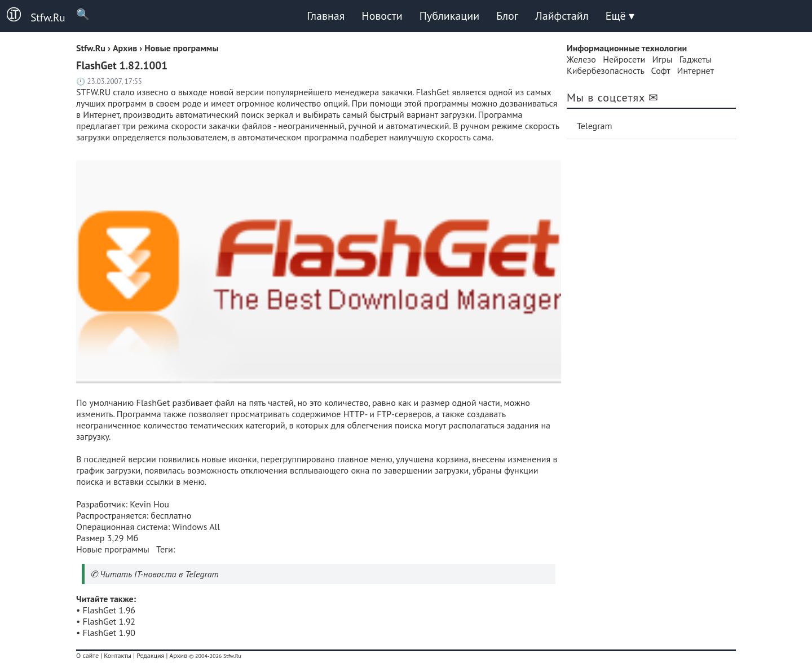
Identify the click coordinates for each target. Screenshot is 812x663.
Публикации (449, 16)
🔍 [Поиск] (78, 14)
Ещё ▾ (620, 16)
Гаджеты (696, 59)
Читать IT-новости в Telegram (159, 574)
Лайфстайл (562, 16)
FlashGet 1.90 (109, 633)
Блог (507, 16)
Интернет (696, 70)
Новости (382, 16)
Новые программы (113, 549)
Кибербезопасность (605, 70)
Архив (178, 655)
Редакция (150, 655)
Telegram (595, 126)
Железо (581, 59)
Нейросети (624, 59)
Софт (661, 70)
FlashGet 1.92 (109, 621)
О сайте (87, 655)
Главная (326, 16)
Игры (662, 59)
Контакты (118, 655)
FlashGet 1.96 (109, 610)
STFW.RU (93, 92)
